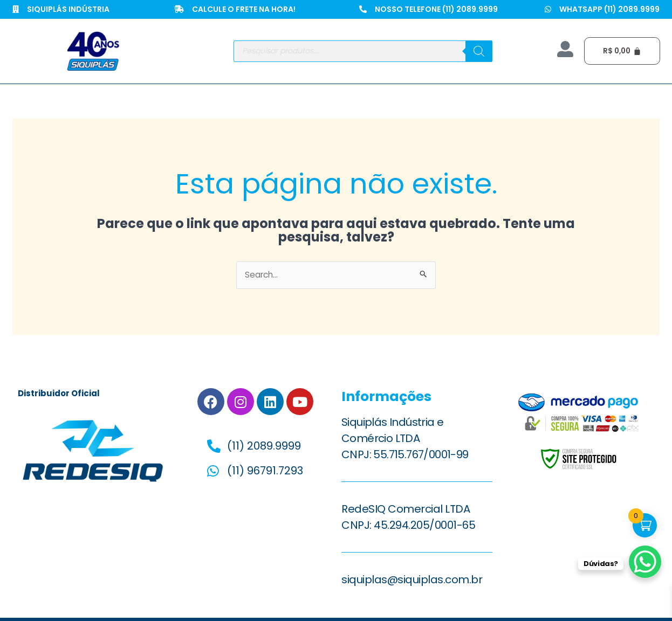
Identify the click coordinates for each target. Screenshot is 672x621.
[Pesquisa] (479, 51)
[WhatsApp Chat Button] (645, 562)
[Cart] (623, 51)
